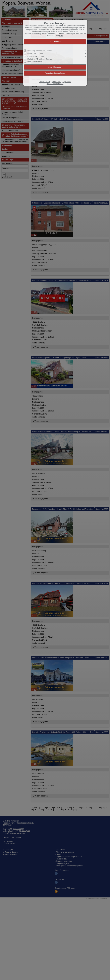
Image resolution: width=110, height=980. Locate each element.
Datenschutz (56, 82)
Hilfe (61, 36)
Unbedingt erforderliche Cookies (40, 51)
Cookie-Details (45, 82)
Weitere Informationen (55, 84)
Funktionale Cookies (35, 54)
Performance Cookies (36, 56)
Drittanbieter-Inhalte (35, 62)
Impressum (67, 82)
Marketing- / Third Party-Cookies (40, 59)
